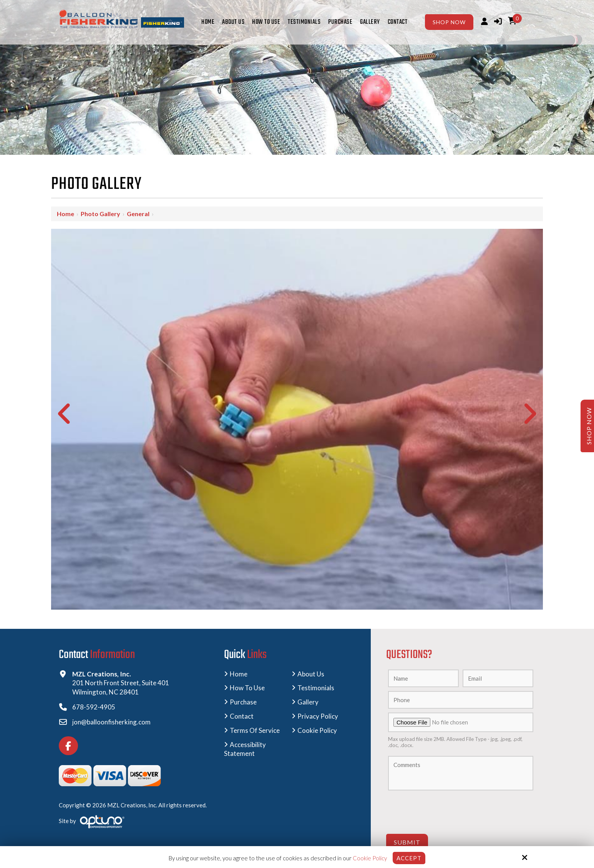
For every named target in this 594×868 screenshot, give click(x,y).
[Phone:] (461, 700)
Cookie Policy (370, 858)
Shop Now (449, 22)
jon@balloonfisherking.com (111, 722)
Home (66, 214)
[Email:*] (498, 678)
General (138, 214)
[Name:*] (423, 678)
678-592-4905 (94, 707)
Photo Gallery (100, 214)
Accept (409, 858)
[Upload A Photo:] (461, 722)
